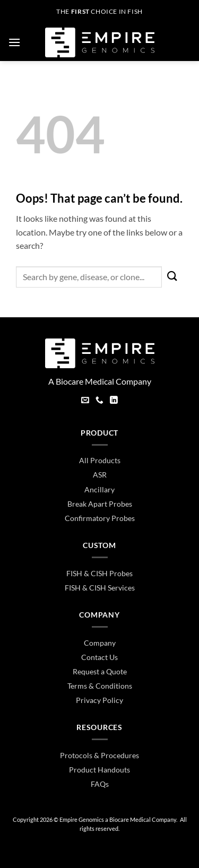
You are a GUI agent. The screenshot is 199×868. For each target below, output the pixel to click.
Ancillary (99, 489)
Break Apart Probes (100, 504)
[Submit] (172, 276)
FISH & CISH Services (100, 588)
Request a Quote (100, 671)
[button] (14, 42)
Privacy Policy (99, 700)
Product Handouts (99, 770)
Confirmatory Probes (100, 518)
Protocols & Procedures (99, 755)
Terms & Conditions (100, 686)
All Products (100, 460)
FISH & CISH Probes (99, 573)
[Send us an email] (85, 401)
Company (100, 643)
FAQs (100, 784)
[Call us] (99, 401)
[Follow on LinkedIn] (114, 401)
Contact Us (99, 657)
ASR (100, 475)
